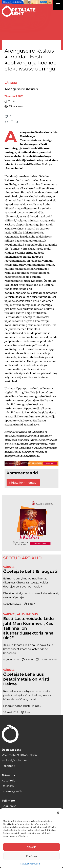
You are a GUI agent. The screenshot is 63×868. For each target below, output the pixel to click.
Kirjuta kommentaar (23, 483)
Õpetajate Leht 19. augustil (31, 571)
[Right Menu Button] (58, 5)
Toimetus (8, 775)
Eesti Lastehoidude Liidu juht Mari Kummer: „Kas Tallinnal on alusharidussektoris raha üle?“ (28, 628)
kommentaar (46, 660)
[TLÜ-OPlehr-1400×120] (32, 463)
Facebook (8, 766)
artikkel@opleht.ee (15, 760)
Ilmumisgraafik (12, 791)
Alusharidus (27, 614)
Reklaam (8, 786)
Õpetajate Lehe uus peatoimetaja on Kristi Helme (26, 679)
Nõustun (32, 847)
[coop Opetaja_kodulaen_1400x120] (27, 2)
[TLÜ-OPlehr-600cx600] (31, 523)
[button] (58, 813)
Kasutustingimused (30, 864)
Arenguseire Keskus (21, 89)
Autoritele (9, 781)
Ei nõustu (32, 856)
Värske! (11, 83)
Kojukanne (9, 806)
